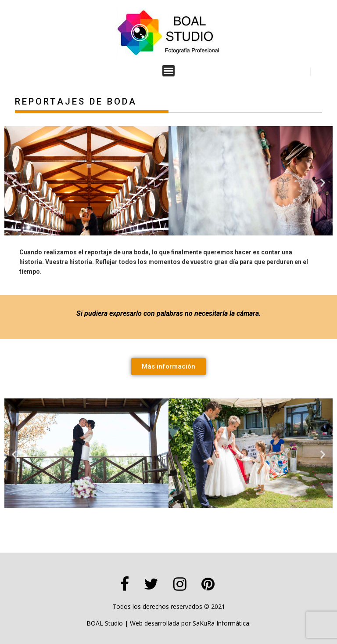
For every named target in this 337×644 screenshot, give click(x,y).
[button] (14, 182)
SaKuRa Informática (221, 623)
